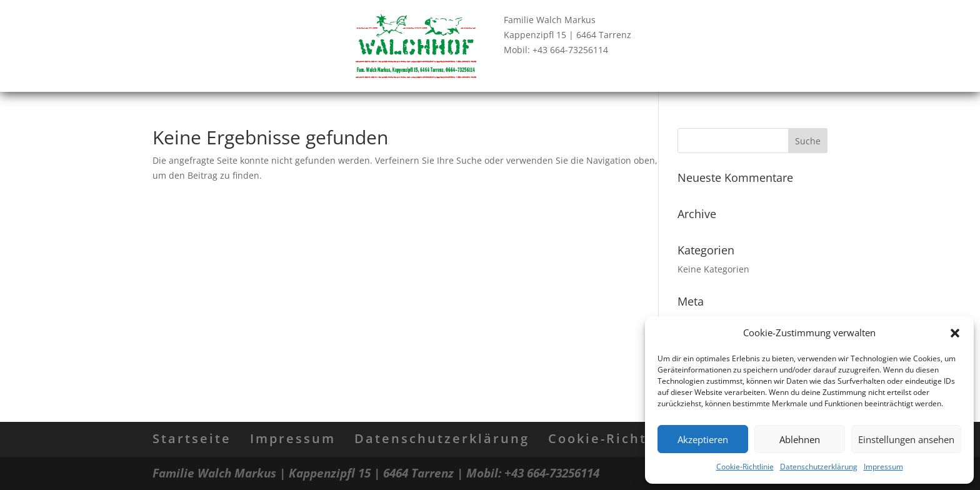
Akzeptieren (703, 439)
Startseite (192, 438)
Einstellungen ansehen (906, 439)
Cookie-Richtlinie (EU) (634, 438)
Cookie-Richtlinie (745, 467)
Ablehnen (800, 439)
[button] (955, 333)
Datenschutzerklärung (819, 467)
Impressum (883, 467)
